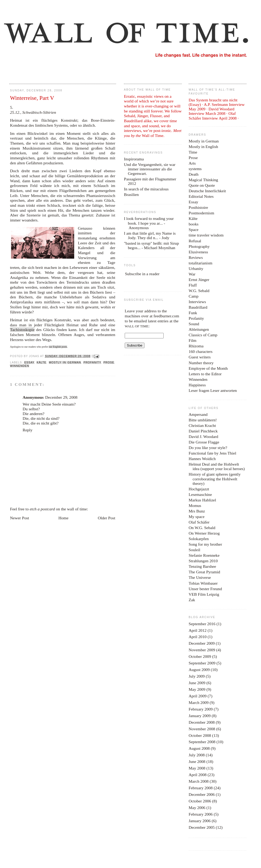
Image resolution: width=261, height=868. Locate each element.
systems (195, 169)
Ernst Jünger (199, 280)
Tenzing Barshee (202, 566)
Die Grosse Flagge (204, 442)
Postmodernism (201, 213)
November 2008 (202, 729)
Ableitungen (199, 329)
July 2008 (197, 755)
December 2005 (202, 827)
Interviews (197, 302)
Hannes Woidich (202, 459)
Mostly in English (203, 147)
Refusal (195, 241)
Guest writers (200, 357)
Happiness (197, 385)
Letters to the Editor (205, 374)
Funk (193, 313)
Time (193, 152)
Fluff (193, 285)
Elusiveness (198, 252)
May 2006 (197, 808)
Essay (29, 363)
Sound (194, 324)
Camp (194, 296)
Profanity (92, 363)
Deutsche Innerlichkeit (207, 191)
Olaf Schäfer (199, 522)
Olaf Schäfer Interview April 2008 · (214, 116)
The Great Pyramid (204, 572)
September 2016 (202, 624)
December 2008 (202, 722)
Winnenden (20, 366)
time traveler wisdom (206, 235)
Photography (199, 246)
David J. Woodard (203, 437)
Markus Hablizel (202, 500)
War (192, 274)
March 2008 (199, 781)
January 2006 (200, 821)
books (194, 224)
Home (63, 518)
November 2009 (202, 650)
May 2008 (197, 768)
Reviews (196, 257)
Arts (192, 163)
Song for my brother (205, 544)
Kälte (41, 363)
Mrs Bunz (197, 511)
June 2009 (197, 683)
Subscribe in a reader (142, 274)
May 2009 (197, 689)
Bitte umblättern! (203, 420)
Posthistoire (198, 207)
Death (194, 174)
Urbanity (196, 268)
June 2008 (197, 761)
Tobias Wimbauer (203, 583)
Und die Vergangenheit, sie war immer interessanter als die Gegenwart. (150, 169)
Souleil (194, 550)
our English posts (58, 347)
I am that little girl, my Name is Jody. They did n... (150, 235)
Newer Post (19, 518)
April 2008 (198, 775)
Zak (192, 600)
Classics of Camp (203, 335)
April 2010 (198, 637)
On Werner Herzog (204, 533)
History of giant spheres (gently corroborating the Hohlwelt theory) (215, 479)
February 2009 (201, 709)
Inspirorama (134, 159)
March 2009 (199, 702)
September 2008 (202, 742)
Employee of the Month (208, 368)
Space (194, 230)
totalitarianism (200, 263)
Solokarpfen (199, 539)
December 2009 (202, 643)
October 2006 (200, 801)
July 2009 (197, 676)
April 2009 (198, 696)
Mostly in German (65, 363)
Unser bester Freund (205, 589)
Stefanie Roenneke (204, 555)
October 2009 (200, 656)
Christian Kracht (202, 425)
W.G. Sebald (199, 291)
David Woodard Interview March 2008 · (212, 111)
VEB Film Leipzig (204, 594)
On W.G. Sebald (202, 528)
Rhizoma (196, 346)
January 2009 (200, 716)
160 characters (200, 351)
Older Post (107, 518)
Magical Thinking (203, 180)
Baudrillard (198, 307)
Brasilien (131, 194)
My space (197, 517)
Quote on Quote (202, 185)
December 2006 (202, 794)
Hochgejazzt (199, 489)
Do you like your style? (208, 448)
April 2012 (198, 630)
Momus (195, 505)
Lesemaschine (200, 494)
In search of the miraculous (146, 189)
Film (192, 340)
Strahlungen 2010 (203, 561)
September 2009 (202, 663)
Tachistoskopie (22, 330)
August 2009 (199, 670)
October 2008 (200, 735)
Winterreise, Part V (32, 98)
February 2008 (201, 788)
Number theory (201, 363)
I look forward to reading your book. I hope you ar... (149, 221)
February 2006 (201, 814)
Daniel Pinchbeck (203, 431)
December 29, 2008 (61, 397)
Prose (109, 363)
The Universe (200, 577)
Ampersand (198, 414)
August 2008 (199, 748)
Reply (27, 430)
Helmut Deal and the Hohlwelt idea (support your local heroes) (217, 466)
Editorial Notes (201, 196)
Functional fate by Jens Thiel (212, 453)
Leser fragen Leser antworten (213, 390)
